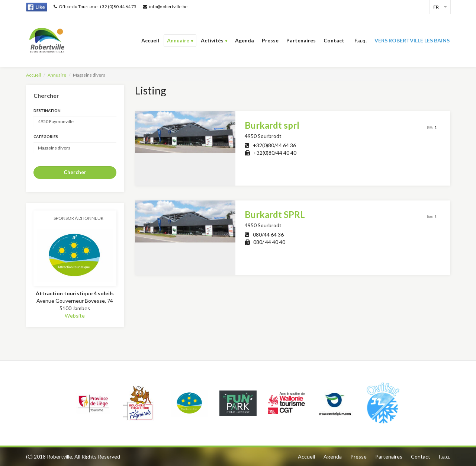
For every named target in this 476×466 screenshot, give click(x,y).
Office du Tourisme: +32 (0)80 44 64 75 (95, 7)
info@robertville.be (165, 7)
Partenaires (301, 40)
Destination (47, 110)
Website (75, 316)
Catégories (46, 136)
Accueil (150, 40)
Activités (212, 40)
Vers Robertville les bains (412, 40)
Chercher (75, 172)
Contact (335, 40)
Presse (270, 40)
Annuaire (178, 40)
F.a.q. (361, 40)
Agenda (245, 40)
